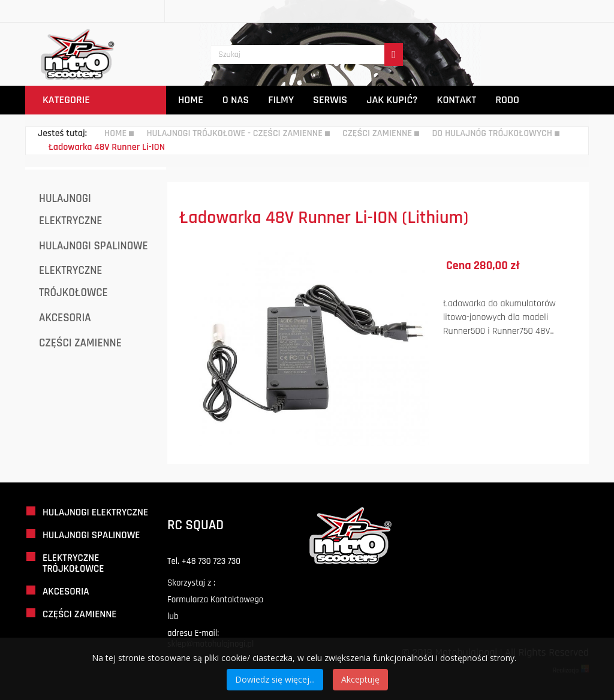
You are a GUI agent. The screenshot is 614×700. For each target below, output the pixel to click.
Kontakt (457, 100)
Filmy (281, 100)
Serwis (330, 100)
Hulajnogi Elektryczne (70, 210)
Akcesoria (65, 318)
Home (191, 100)
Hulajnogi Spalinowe (94, 246)
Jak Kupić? (392, 100)
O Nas (236, 100)
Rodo (507, 100)
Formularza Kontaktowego (215, 600)
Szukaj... (211, 23)
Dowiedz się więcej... (275, 679)
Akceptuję (360, 679)
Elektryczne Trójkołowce (73, 282)
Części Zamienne (80, 343)
